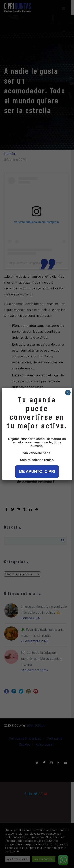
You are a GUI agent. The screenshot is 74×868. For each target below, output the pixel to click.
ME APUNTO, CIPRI (37, 471)
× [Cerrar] (68, 393)
